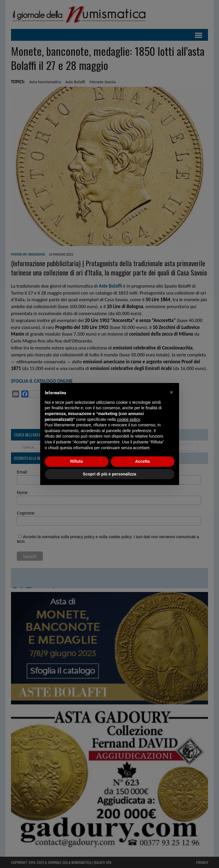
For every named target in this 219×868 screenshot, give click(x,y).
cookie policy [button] (128, 419)
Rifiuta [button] (77, 461)
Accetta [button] (142, 461)
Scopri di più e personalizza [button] (109, 474)
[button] (172, 392)
